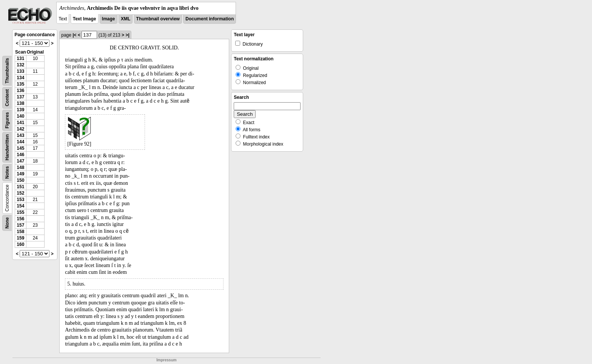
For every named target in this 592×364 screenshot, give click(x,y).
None (7, 223)
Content (7, 98)
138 (20, 103)
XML (126, 19)
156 (20, 219)
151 (20, 187)
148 (20, 167)
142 (20, 129)
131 (20, 58)
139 (20, 110)
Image (109, 19)
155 (20, 212)
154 (20, 206)
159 (20, 238)
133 (20, 71)
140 (20, 116)
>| (127, 35)
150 (20, 180)
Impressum (166, 360)
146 (20, 155)
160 (20, 244)
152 (20, 193)
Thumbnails (7, 71)
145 (20, 148)
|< (74, 35)
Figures (7, 120)
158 (20, 232)
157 (20, 225)
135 (20, 84)
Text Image (85, 19)
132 (20, 65)
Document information (210, 19)
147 (20, 161)
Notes (7, 173)
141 (20, 123)
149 (20, 174)
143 (20, 135)
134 (20, 78)
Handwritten (7, 147)
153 (20, 200)
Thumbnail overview (158, 19)
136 (20, 91)
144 (20, 142)
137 (20, 97)
